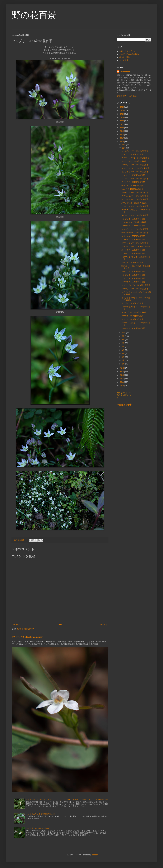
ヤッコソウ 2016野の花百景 (133, 175)
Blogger (95, 855)
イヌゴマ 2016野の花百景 (132, 303)
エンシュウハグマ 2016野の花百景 (136, 285)
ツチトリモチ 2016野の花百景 (134, 161)
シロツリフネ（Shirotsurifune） (39, 828)
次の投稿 (16, 625)
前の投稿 (104, 625)
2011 (122, 382)
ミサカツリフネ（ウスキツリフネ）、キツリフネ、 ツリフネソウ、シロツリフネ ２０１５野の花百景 (67, 800)
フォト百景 (124, 60)
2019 (122, 131)
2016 (122, 142)
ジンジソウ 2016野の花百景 (133, 219)
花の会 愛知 (125, 57)
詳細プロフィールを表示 (127, 96)
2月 (124, 360)
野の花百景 (34, 15)
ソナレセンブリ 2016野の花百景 (135, 199)
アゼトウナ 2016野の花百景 (133, 182)
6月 (124, 347)
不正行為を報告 (124, 405)
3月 (124, 357)
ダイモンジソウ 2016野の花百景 (135, 179)
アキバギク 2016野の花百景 (133, 282)
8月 (124, 340)
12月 (124, 145)
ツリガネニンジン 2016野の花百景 (136, 247)
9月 (124, 336)
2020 (122, 128)
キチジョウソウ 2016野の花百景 (135, 172)
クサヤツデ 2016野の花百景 (133, 226)
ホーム (60, 625)
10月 (124, 333)
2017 (122, 138)
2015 (122, 368)
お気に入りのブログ (127, 51)
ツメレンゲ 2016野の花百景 (133, 236)
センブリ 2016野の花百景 (132, 154)
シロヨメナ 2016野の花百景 (133, 328)
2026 (122, 107)
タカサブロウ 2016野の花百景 (134, 312)
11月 (124, 148)
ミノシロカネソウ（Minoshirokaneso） (42, 814)
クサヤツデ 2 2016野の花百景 (135, 168)
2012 (122, 379)
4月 (124, 354)
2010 (122, 385)
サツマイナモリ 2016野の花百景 (135, 233)
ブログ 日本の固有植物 (129, 54)
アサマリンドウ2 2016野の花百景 (135, 158)
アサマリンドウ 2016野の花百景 (135, 165)
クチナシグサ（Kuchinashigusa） (28, 637)
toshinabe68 (125, 71)
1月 (124, 364)
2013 (122, 375)
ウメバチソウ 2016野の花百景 (134, 222)
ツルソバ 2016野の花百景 (132, 189)
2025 (122, 110)
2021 (122, 124)
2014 (122, 372)
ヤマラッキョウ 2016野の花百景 (135, 243)
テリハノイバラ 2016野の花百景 (135, 196)
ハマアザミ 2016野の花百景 (133, 278)
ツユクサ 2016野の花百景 (132, 319)
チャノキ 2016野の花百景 (132, 186)
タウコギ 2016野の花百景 (132, 316)
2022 (122, 121)
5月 (124, 350)
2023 (122, 117)
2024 (122, 114)
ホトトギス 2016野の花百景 (133, 250)
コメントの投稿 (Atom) (25, 629)
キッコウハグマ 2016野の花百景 (135, 151)
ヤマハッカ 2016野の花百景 (133, 240)
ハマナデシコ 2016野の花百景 (134, 203)
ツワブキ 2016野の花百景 (132, 262)
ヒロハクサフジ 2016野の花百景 (135, 193)
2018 (122, 135)
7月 (124, 343)
